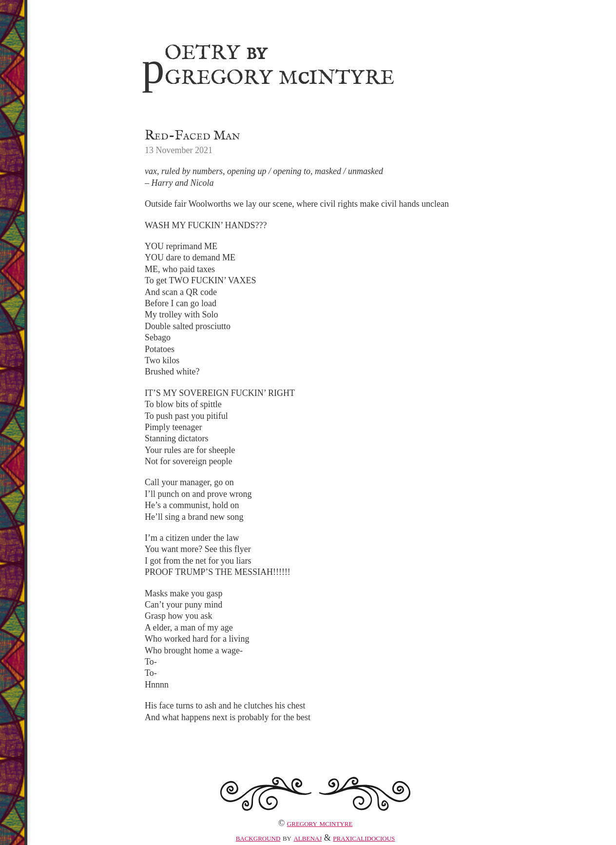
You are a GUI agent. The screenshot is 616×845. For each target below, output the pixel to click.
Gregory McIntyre (320, 823)
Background (258, 838)
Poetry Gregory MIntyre (268, 64)
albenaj (308, 838)
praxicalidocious (364, 838)
